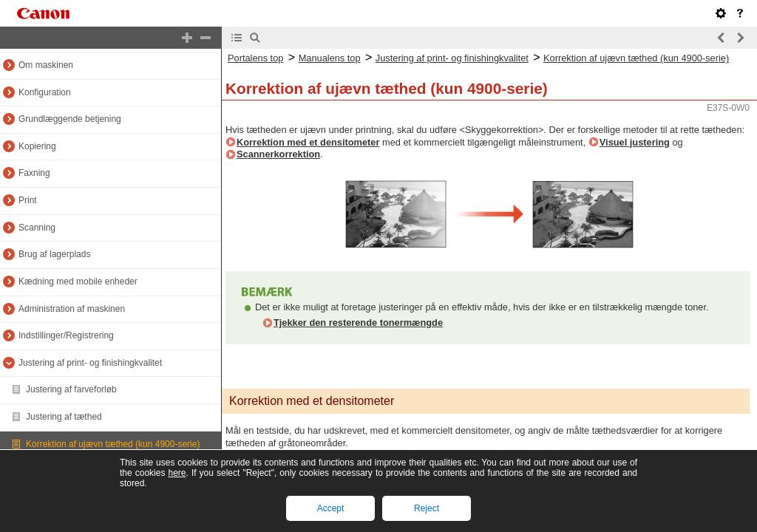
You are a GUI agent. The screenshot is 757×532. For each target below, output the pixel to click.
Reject (427, 508)
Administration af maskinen (72, 309)
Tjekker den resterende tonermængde (358, 323)
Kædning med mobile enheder (78, 282)
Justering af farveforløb (71, 389)
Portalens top (255, 58)
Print (28, 200)
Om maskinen (46, 65)
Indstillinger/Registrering (66, 335)
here (177, 473)
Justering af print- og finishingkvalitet (90, 363)
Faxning (34, 173)
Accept (331, 508)
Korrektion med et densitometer (308, 142)
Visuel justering (635, 142)
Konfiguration (45, 92)
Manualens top (330, 58)
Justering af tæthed (64, 417)
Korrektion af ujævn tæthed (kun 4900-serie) (113, 444)
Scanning (37, 228)
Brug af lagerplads (54, 254)
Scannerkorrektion (278, 154)
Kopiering (37, 146)
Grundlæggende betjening (70, 119)
